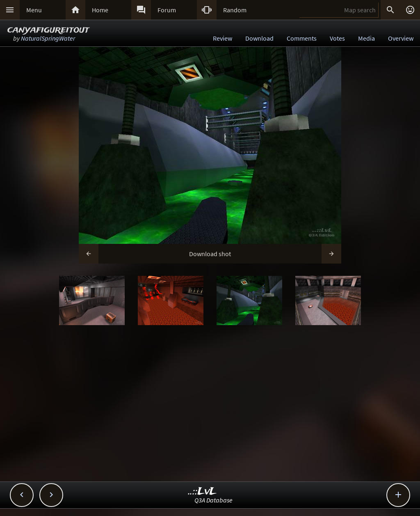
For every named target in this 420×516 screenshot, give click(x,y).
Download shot (210, 254)
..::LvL (202, 492)
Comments (302, 38)
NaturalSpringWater (48, 38)
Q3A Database (213, 500)
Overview (401, 38)
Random (235, 10)
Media (366, 38)
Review (223, 38)
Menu (34, 10)
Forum (167, 10)
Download (259, 38)
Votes (337, 38)
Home (100, 10)
